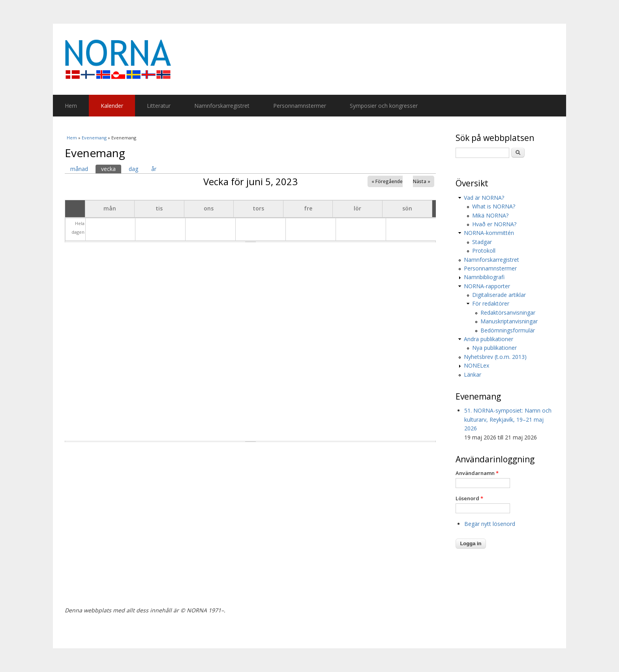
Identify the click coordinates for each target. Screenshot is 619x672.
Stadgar (482, 242)
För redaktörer (491, 303)
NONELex (476, 365)
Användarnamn (477, 473)
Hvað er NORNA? (494, 224)
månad (79, 169)
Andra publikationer (489, 339)
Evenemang (94, 138)
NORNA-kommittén (489, 233)
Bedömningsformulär (508, 330)
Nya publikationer (494, 348)
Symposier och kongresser (384, 106)
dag (133, 169)
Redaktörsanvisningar (508, 313)
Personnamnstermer (300, 106)
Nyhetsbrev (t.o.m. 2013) (495, 357)
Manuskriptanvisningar (509, 321)
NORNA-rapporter (487, 286)
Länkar (473, 374)
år (154, 169)
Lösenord (469, 498)
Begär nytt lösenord (490, 524)
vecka (111, 169)
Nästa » (422, 181)
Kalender (112, 106)
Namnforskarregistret (222, 106)
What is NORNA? (494, 206)
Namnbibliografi (484, 277)
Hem (71, 106)
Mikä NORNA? (490, 215)
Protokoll (484, 251)
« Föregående (387, 181)
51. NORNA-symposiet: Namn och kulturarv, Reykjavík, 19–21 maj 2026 (508, 419)
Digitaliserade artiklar (499, 295)
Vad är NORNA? (484, 198)
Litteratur (159, 106)
